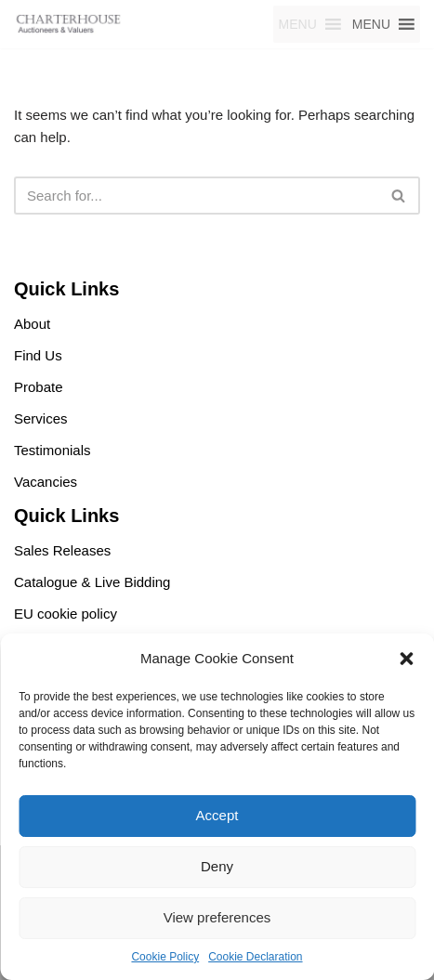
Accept (217, 815)
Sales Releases (62, 550)
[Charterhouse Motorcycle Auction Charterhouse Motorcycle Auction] (70, 24)
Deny (217, 866)
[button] (406, 659)
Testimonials (53, 450)
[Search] (196, 196)
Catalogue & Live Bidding (92, 582)
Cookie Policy (165, 957)
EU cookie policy (66, 614)
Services (41, 418)
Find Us (38, 355)
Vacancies (46, 482)
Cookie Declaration (255, 957)
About (32, 324)
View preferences (217, 917)
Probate (39, 387)
